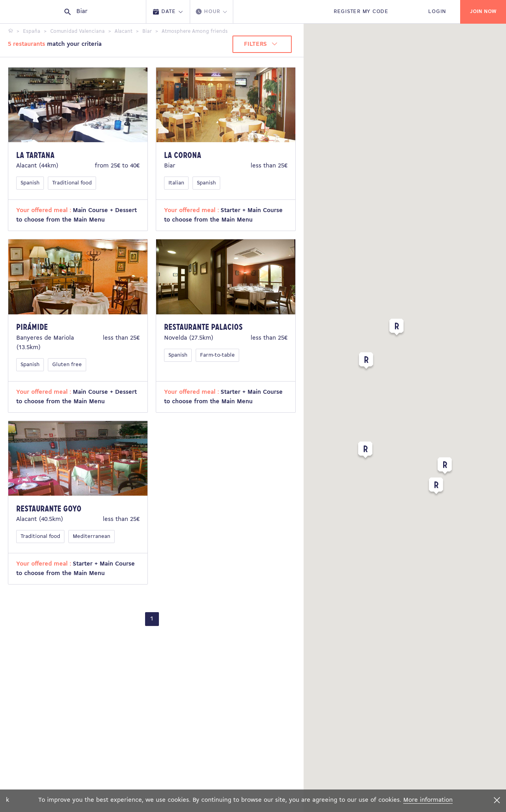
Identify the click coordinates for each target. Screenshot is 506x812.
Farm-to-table (217, 355)
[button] (366, 362)
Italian (176, 183)
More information (428, 800)
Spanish (30, 183)
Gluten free (67, 365)
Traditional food (72, 183)
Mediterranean (92, 537)
